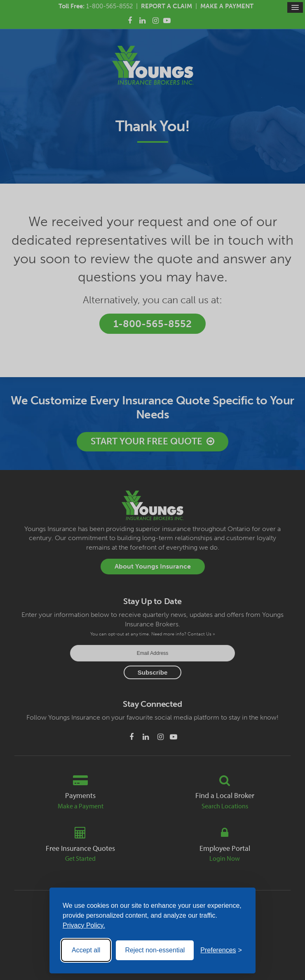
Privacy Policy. (84, 925)
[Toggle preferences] (221, 950)
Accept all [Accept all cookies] (86, 950)
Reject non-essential (155, 950)
